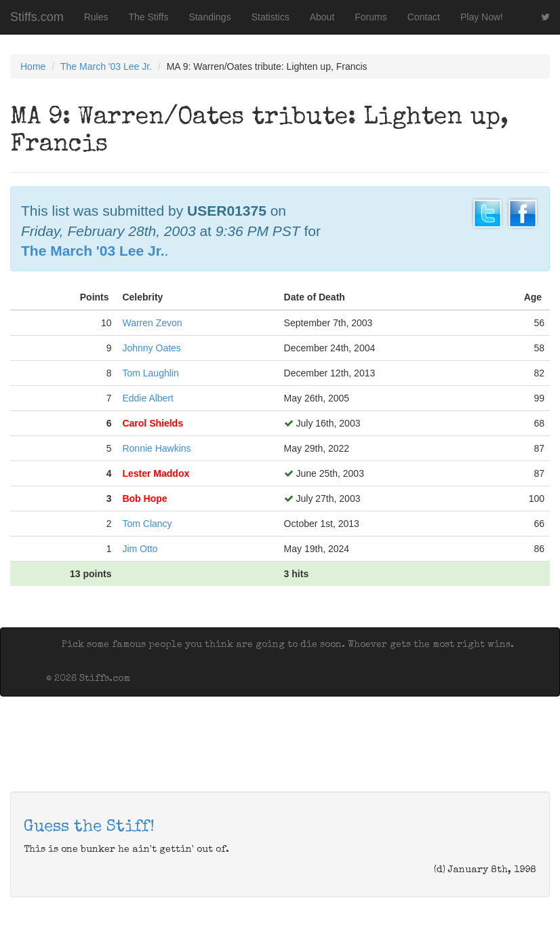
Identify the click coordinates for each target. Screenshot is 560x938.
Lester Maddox (156, 473)
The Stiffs (149, 17)
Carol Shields (152, 423)
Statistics (271, 17)
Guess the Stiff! (89, 827)
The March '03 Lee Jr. (106, 66)
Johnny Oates (151, 348)
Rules (96, 17)
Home (33, 66)
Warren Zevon (152, 323)
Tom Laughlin (150, 373)
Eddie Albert (148, 398)
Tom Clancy (147, 524)
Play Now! (482, 17)
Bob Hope (144, 499)
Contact (424, 17)
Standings (209, 17)
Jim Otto (140, 549)
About (322, 17)
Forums (371, 17)
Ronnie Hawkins (156, 448)
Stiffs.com (37, 17)
